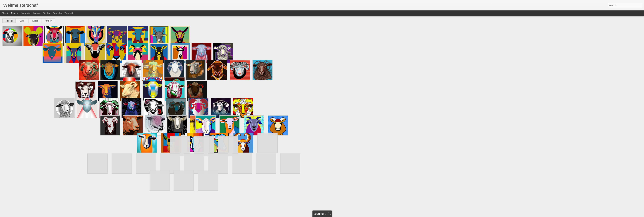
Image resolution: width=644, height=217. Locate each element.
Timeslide (69, 13)
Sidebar (47, 13)
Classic (5, 13)
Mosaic (37, 13)
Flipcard (15, 13)
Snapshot (58, 13)
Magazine (26, 13)
